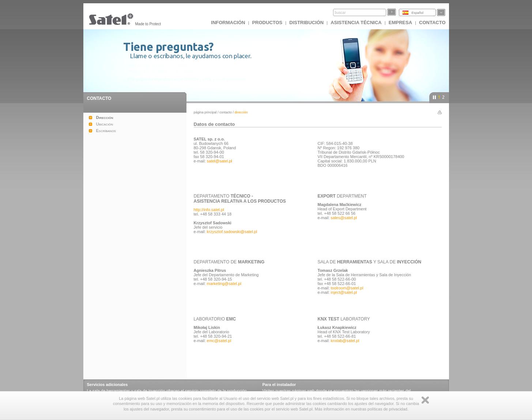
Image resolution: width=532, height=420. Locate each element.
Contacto (226, 112)
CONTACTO (432, 22)
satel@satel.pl (220, 161)
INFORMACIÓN (228, 22)
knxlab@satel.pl (345, 341)
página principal (205, 112)
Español (418, 13)
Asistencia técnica (356, 22)
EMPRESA (400, 22)
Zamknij (425, 400)
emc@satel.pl (219, 341)
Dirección (105, 117)
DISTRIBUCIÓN (306, 22)
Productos (267, 22)
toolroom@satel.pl (347, 288)
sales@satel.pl (344, 218)
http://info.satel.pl (209, 210)
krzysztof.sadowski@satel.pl (232, 232)
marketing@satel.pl (224, 284)
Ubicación (105, 124)
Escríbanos (106, 131)
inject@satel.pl (344, 292)
